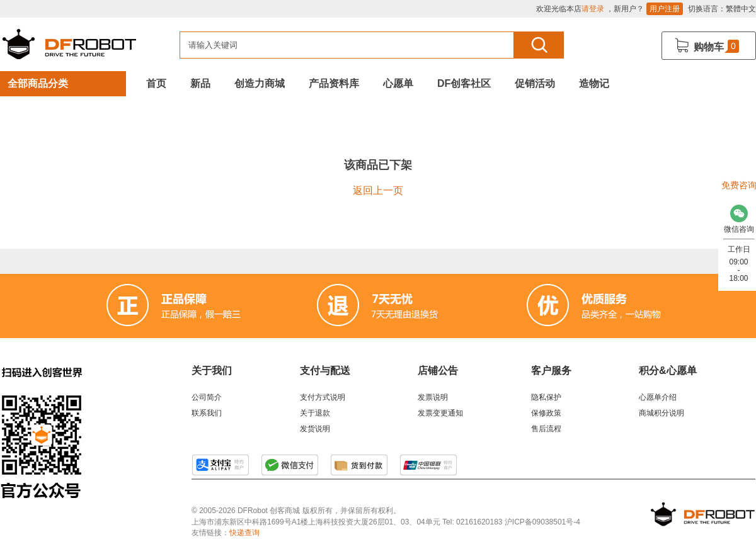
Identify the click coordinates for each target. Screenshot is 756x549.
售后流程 (546, 429)
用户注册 (665, 9)
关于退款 (315, 413)
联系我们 (207, 413)
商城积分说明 (661, 413)
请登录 (593, 9)
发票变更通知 (440, 413)
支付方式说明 (323, 397)
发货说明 (315, 429)
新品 (200, 83)
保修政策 (546, 413)
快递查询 (244, 533)
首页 (156, 83)
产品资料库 (334, 83)
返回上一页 (378, 190)
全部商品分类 (38, 83)
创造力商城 (260, 83)
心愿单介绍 (658, 397)
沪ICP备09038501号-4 (542, 522)
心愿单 (398, 83)
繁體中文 (741, 9)
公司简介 (207, 397)
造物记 (594, 83)
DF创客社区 (464, 83)
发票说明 (433, 397)
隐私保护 (546, 397)
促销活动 (535, 83)
